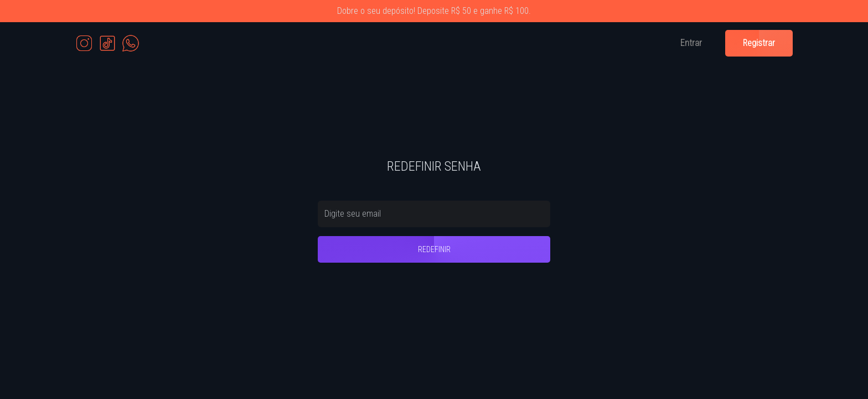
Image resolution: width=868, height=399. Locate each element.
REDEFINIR (434, 249)
